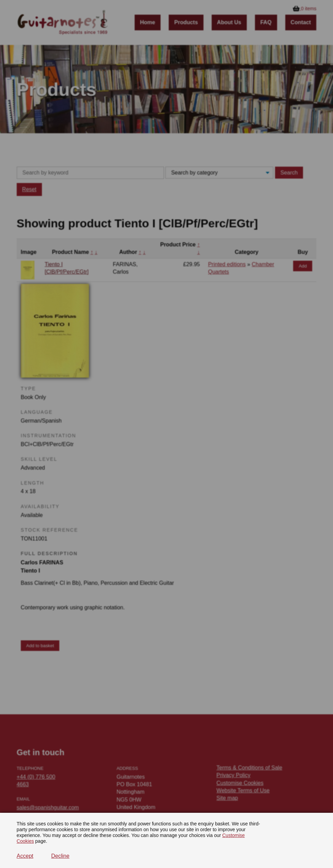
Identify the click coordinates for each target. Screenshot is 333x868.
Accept (25, 856)
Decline (60, 856)
